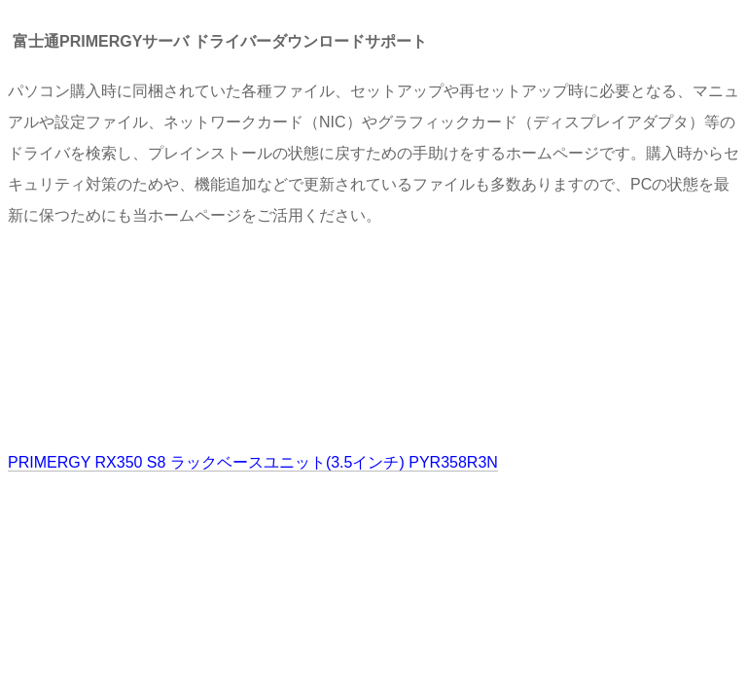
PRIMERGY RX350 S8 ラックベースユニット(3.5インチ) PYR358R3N (253, 462)
